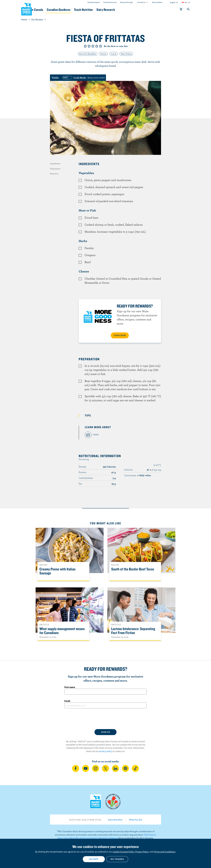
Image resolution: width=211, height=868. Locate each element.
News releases (157, 2)
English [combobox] (173, 2)
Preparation (55, 169)
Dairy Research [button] (133, 10)
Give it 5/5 (101, 46)
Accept (94, 859)
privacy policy (105, 751)
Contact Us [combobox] (141, 2)
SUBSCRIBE (120, 335)
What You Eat (136, 820)
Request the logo (126, 2)
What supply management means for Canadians (62, 631)
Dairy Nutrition (115, 820)
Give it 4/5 (97, 46)
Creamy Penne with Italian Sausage (57, 571)
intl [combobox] (186, 2)
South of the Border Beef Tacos (133, 569)
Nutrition (54, 174)
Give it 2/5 (89, 46)
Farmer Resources (110, 2)
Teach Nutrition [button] (107, 10)
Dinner (103, 54)
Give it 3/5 (93, 46)
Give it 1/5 (85, 46)
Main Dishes (126, 54)
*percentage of (137, 475)
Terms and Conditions (165, 852)
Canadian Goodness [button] (78, 10)
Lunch (114, 54)
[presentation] (105, 719)
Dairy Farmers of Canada (27, 9)
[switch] (83, 78)
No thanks (117, 859)
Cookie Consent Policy (123, 852)
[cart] (181, 10)
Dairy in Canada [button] (49, 10)
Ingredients (55, 163)
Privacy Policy (142, 852)
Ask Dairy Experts (94, 2)
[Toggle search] (188, 10)
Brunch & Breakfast (88, 54)
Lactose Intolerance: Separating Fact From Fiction (133, 631)
